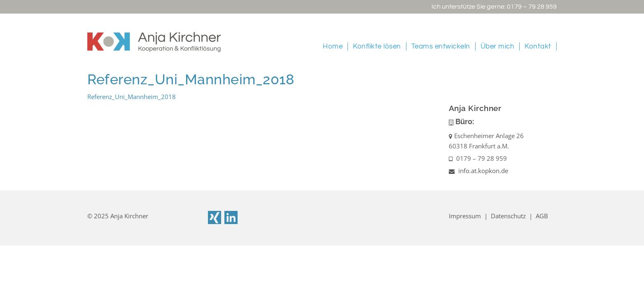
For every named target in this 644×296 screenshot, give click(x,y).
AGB (542, 216)
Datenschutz (508, 216)
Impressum (465, 216)
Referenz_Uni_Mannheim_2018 (132, 97)
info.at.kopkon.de (478, 171)
